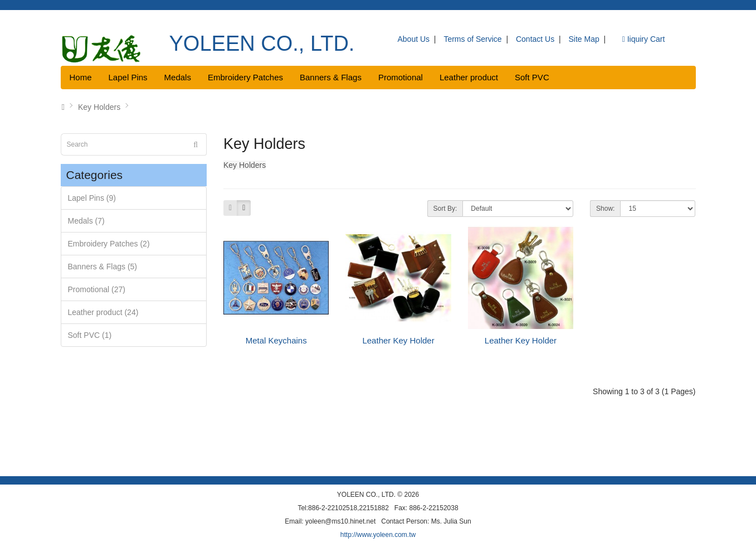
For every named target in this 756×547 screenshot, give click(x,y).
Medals (178, 77)
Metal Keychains (276, 340)
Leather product (469, 77)
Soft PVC (532, 77)
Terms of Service (472, 39)
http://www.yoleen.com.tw (378, 535)
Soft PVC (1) (90, 335)
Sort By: (445, 209)
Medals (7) (86, 221)
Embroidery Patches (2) (109, 244)
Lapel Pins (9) (92, 198)
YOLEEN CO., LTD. (262, 43)
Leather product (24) (103, 312)
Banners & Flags (331, 77)
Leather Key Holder (398, 340)
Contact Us (535, 39)
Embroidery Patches (245, 77)
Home (81, 77)
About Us (414, 39)
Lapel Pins (128, 77)
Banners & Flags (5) (103, 267)
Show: (605, 209)
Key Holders (99, 107)
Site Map (584, 39)
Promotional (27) (97, 289)
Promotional (401, 77)
